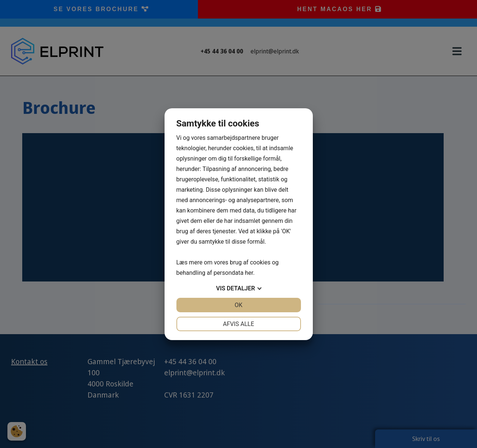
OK (238, 305)
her (249, 273)
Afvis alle (238, 324)
